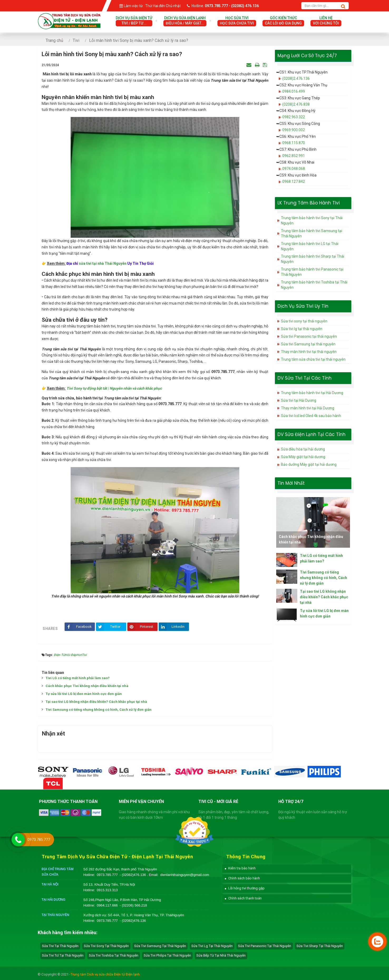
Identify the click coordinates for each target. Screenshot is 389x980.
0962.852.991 (294, 156)
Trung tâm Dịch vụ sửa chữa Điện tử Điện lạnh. (105, 974)
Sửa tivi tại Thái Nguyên (60, 946)
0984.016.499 (294, 91)
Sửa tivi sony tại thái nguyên (304, 321)
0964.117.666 (107, 905)
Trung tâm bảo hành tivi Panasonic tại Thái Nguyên (312, 272)
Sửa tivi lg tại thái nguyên (302, 329)
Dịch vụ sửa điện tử (134, 21)
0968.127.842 (294, 182)
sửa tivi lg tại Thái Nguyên (212, 946)
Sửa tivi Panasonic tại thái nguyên (309, 336)
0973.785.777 (107, 875)
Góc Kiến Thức (283, 21)
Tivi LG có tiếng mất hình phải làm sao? (78, 678)
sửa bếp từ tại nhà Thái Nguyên (221, 955)
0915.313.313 (107, 890)
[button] (240, 868)
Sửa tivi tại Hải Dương (299, 400)
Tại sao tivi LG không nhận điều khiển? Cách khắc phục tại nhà (96, 702)
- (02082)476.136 (133, 875)
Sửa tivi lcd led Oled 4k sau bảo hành (311, 416)
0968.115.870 (294, 143)
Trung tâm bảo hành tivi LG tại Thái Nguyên (310, 246)
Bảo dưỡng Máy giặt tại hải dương (309, 464)
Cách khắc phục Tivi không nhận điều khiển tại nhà (87, 686)
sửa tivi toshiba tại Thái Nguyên (114, 955)
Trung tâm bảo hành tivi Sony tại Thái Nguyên (312, 220)
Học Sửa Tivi (237, 21)
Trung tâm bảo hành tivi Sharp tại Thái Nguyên (313, 259)
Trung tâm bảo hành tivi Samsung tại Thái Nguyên (312, 233)
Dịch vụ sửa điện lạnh (185, 21)
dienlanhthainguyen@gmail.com (185, 875)
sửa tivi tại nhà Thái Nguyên (103, 263)
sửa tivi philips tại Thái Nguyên (167, 955)
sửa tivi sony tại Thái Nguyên (106, 946)
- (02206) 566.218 (133, 905)
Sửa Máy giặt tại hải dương (303, 457)
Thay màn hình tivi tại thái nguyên (309, 352)
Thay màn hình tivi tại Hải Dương (308, 408)
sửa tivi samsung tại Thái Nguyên (160, 946)
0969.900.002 (294, 130)
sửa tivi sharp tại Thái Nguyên (320, 946)
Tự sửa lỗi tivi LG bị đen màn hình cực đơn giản (84, 694)
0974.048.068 (294, 169)
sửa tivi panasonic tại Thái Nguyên (265, 946)
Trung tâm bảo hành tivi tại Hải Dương (312, 393)
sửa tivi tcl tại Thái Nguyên (63, 955)
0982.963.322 (294, 117)
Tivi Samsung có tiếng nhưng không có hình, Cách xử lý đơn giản (99, 710)
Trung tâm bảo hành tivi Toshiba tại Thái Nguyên (314, 285)
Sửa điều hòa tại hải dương (303, 449)
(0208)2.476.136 (296, 79)
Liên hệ (326, 21)
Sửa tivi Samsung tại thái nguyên (308, 344)
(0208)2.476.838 (296, 104)
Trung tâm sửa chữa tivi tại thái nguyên (313, 359)
